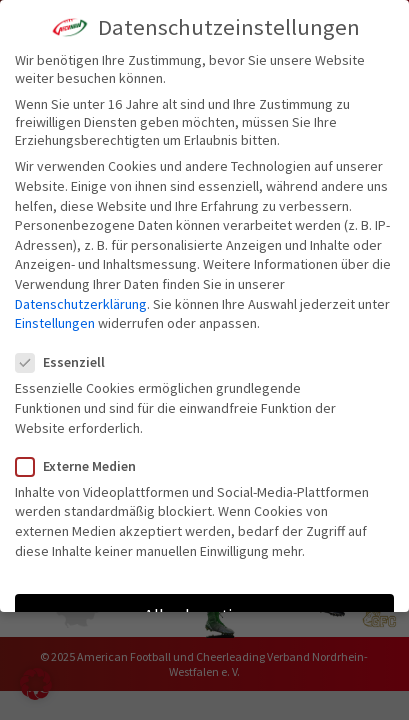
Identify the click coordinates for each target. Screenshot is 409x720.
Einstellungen (55, 323)
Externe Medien (84, 466)
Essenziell (68, 362)
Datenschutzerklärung (81, 304)
